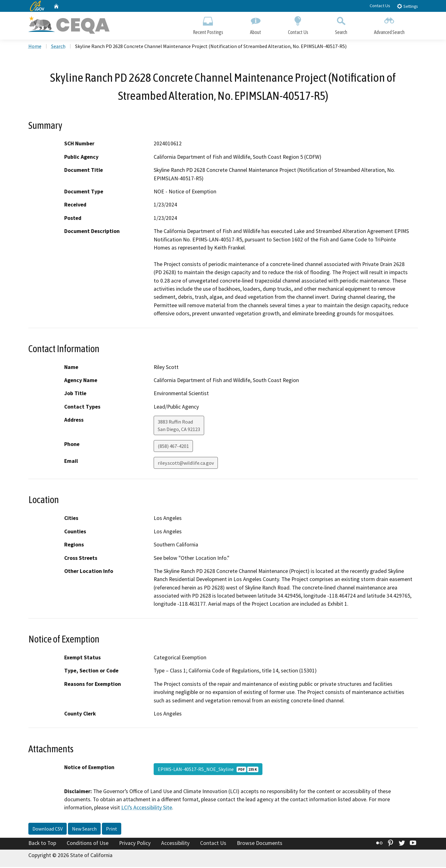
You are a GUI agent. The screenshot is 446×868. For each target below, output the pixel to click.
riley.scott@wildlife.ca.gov (186, 464)
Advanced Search (389, 24)
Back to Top (42, 844)
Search (341, 24)
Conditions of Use (88, 844)
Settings (407, 6)
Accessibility (175, 844)
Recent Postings (208, 24)
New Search (84, 830)
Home (35, 47)
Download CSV (48, 830)
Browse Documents (260, 844)
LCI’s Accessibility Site (147, 808)
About (256, 24)
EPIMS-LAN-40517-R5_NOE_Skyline (208, 770)
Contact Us (380, 6)
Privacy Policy (135, 844)
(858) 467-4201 (173, 447)
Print (112, 830)
